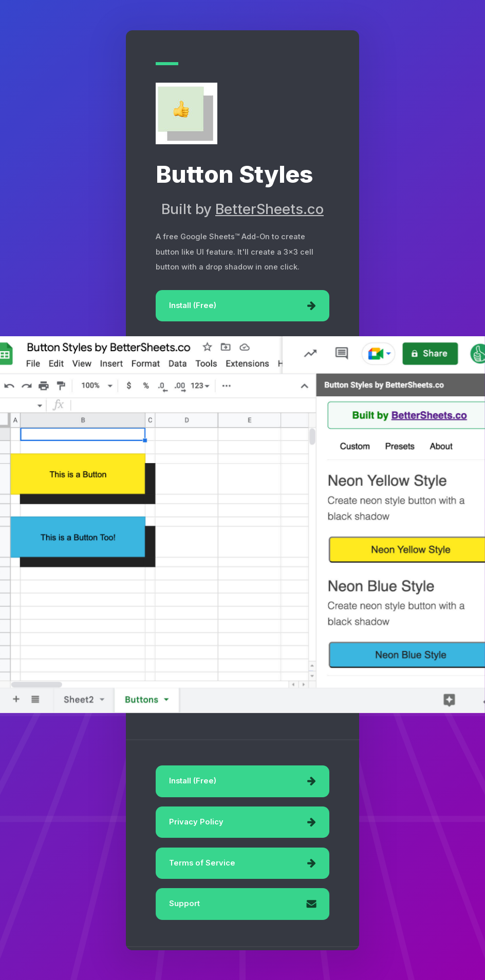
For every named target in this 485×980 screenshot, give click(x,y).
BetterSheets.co (269, 209)
